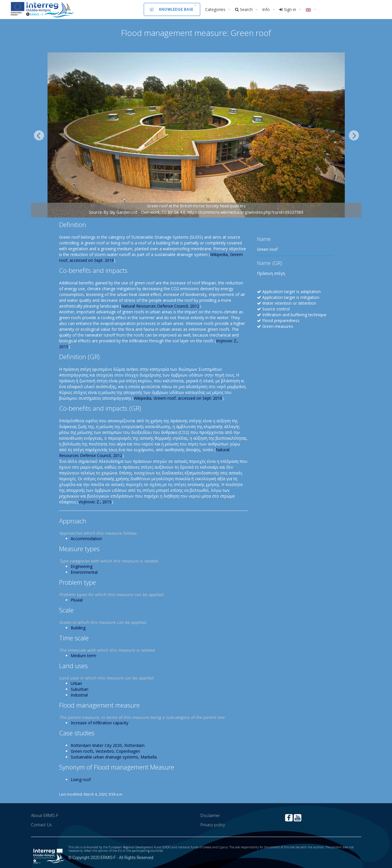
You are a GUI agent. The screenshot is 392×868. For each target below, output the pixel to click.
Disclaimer (210, 815)
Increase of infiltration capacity (100, 723)
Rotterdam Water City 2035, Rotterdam (108, 745)
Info (267, 9)
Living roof (81, 780)
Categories (216, 9)
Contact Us (41, 825)
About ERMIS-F (45, 815)
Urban (76, 683)
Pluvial (77, 600)
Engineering (82, 566)
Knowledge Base (172, 9)
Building (78, 628)
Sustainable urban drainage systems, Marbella (114, 757)
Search (244, 9)
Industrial (79, 695)
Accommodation (86, 539)
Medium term (83, 656)
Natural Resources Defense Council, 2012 (160, 306)
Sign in (288, 9)
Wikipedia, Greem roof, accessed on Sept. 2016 (178, 398)
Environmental (84, 572)
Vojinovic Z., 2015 (95, 502)
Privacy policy (213, 825)
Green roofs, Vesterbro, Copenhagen (105, 751)
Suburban (80, 689)
